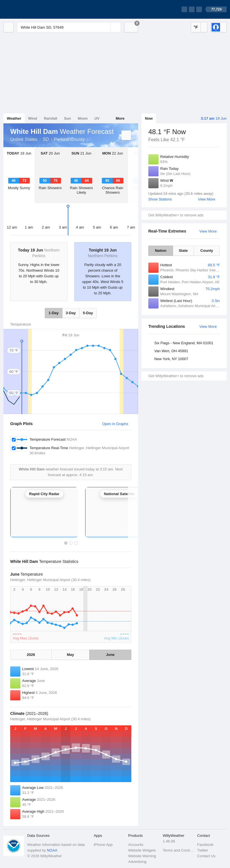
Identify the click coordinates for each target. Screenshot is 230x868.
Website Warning (142, 856)
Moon (83, 118)
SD (46, 139)
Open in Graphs (115, 424)
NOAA (52, 850)
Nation (161, 251)
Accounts (136, 845)
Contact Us (206, 856)
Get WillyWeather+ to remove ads (176, 215)
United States (24, 139)
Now (149, 118)
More (120, 118)
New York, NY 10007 (171, 359)
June (110, 655)
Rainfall (51, 118)
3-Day (71, 313)
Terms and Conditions (178, 850)
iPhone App (103, 845)
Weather (14, 118)
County (207, 251)
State (183, 251)
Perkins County (69, 139)
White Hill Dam (91, 139)
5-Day (88, 313)
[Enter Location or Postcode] (69, 27)
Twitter (202, 850)
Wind (33, 118)
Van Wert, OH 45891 (171, 351)
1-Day (53, 313)
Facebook (205, 845)
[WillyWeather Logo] (30, 9)
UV (97, 118)
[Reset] (106, 27)
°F (196, 27)
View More (207, 199)
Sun (68, 118)
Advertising (137, 862)
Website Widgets (142, 850)
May (70, 655)
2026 (31, 655)
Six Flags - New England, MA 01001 (184, 343)
